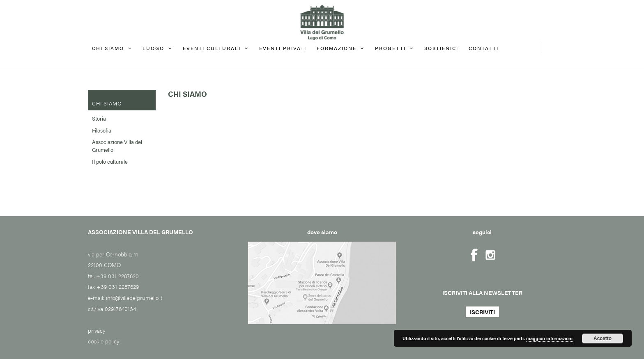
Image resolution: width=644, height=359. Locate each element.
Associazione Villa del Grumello (117, 146)
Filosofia (102, 130)
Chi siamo (108, 48)
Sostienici (441, 48)
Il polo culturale (110, 161)
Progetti (390, 48)
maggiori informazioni (549, 338)
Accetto (603, 338)
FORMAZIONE (337, 48)
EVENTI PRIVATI (283, 48)
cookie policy (103, 341)
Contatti (484, 48)
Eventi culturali (212, 48)
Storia (99, 118)
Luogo (153, 48)
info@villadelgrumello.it (134, 297)
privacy (97, 330)
